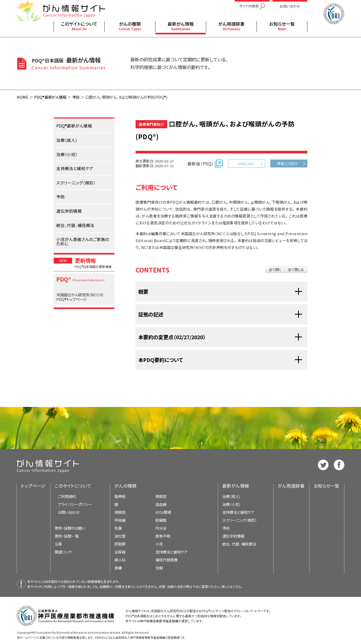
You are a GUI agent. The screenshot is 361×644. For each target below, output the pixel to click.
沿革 (58, 544)
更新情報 (85, 260)
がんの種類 (125, 486)
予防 (76, 97)
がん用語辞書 (291, 486)
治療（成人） (232, 496)
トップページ (33, 486)
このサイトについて (73, 486)
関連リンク (63, 552)
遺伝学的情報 (233, 536)
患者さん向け (288, 163)
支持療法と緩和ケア (238, 512)
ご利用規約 (67, 496)
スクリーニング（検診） (240, 520)
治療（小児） (232, 504)
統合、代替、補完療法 (239, 544)
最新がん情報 (236, 486)
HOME (22, 97)
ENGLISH (246, 164)
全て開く (275, 269)
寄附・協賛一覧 (67, 536)
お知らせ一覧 (327, 486)
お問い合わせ (69, 512)
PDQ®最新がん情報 (50, 97)
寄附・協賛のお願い (70, 528)
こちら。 (238, 586)
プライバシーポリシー (75, 504)
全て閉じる (296, 269)
